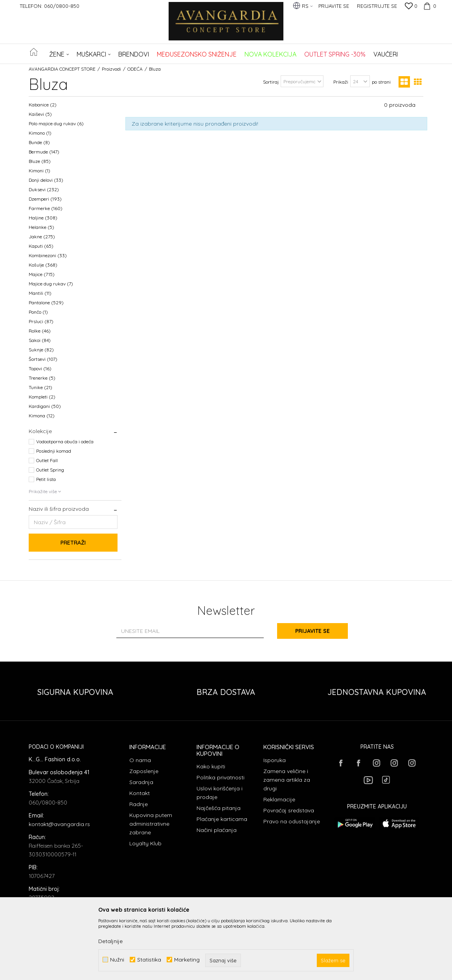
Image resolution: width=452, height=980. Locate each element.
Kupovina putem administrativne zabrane (151, 824)
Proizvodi (111, 69)
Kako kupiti (211, 766)
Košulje (43, 265)
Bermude (44, 152)
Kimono (40, 133)
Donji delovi (46, 180)
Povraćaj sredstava (289, 810)
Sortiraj (271, 82)
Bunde (39, 142)
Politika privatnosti (220, 777)
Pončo (38, 312)
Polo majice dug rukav (56, 123)
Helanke (41, 227)
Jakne (42, 237)
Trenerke (42, 378)
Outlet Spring (50, 470)
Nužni (117, 960)
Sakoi (40, 340)
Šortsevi (43, 359)
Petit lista (46, 479)
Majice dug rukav (51, 284)
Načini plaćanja (217, 830)
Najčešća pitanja (219, 808)
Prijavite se (312, 631)
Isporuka (275, 760)
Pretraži (73, 543)
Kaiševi (40, 114)
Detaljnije (110, 941)
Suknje (41, 350)
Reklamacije (279, 799)
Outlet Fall (47, 460)
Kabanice (43, 105)
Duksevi (44, 189)
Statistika (149, 960)
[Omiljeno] (411, 7)
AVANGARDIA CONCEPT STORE (62, 69)
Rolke (40, 331)
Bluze (40, 161)
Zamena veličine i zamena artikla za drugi (287, 780)
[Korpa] (429, 6)
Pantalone (46, 303)
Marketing (187, 960)
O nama (140, 760)
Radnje (139, 804)
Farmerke (46, 208)
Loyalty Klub (145, 843)
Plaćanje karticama (222, 819)
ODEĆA (135, 69)
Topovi (40, 368)
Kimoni (40, 171)
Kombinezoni (48, 255)
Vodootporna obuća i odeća (65, 442)
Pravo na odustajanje (292, 821)
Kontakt (140, 793)
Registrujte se (377, 6)
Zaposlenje (144, 771)
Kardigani (45, 406)
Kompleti (42, 397)
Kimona (42, 416)
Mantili (40, 293)
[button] (419, 54)
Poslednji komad (54, 451)
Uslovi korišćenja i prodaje (220, 793)
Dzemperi (45, 199)
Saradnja (141, 782)
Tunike (40, 387)
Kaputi (41, 246)
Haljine (43, 218)
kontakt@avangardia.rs (59, 824)
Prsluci (41, 321)
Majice (42, 274)
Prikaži (341, 82)
